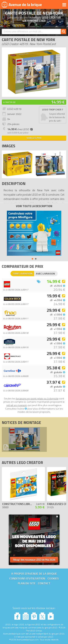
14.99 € (58, 102)
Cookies (53, 578)
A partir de (9, 102)
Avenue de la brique (22, 5)
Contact (44, 583)
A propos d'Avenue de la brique (34, 574)
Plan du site (27, 583)
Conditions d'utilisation (27, 578)
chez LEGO (20, 129)
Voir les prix (34, 138)
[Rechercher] (63, 32)
